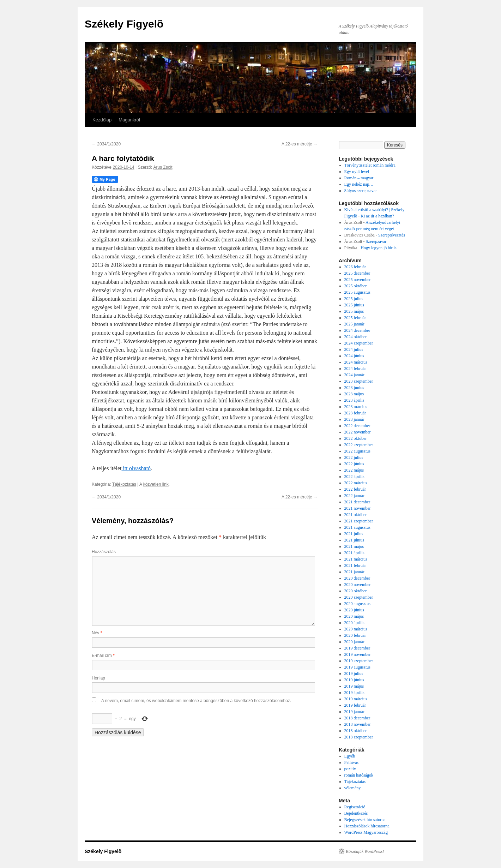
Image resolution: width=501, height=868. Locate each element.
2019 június (354, 680)
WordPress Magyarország (366, 832)
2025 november (358, 280)
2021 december (357, 502)
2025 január (354, 324)
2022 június (354, 464)
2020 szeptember (359, 597)
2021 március (356, 559)
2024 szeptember (359, 343)
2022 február (355, 489)
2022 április (354, 477)
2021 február (355, 565)
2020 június (354, 610)
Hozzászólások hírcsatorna (367, 826)
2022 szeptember (359, 445)
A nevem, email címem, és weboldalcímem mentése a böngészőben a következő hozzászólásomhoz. (196, 701)
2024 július (354, 349)
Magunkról (129, 120)
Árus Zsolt (163, 167)
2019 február (355, 705)
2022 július (354, 457)
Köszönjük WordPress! (365, 851)
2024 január (354, 375)
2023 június (354, 388)
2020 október (356, 591)
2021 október (356, 515)
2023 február (355, 413)
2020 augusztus (357, 604)
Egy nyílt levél (357, 172)
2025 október (356, 286)
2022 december (357, 426)
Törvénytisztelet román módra (370, 165)
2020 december (357, 578)
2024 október (356, 337)
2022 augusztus (357, 451)
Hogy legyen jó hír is (378, 248)
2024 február (355, 369)
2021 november (358, 508)
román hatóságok (359, 775)
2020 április (354, 623)
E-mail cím (103, 656)
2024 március (356, 362)
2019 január (354, 712)
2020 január (354, 642)
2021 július (354, 534)
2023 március (356, 407)
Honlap (98, 678)
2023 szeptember (359, 381)
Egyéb (350, 756)
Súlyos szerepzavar (361, 191)
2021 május (354, 546)
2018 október (356, 731)
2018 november (358, 724)
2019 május (354, 686)
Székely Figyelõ (124, 24)
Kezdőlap (102, 120)
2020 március (356, 629)
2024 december (357, 330)
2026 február (355, 267)
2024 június (354, 356)
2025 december (357, 273)
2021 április (354, 553)
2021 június (354, 540)
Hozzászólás (104, 552)
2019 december (357, 648)
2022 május (354, 470)
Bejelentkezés (356, 813)
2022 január (354, 496)
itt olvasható (136, 468)
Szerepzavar (376, 241)
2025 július (354, 299)
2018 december (357, 718)
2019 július (354, 674)
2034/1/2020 (106, 144)
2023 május (354, 394)
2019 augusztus (357, 667)
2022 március (356, 483)
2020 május (354, 616)
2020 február (355, 635)
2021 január (354, 572)
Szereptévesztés (392, 235)
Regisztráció (355, 807)
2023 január (354, 419)
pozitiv (350, 769)
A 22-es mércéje (300, 144)
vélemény (353, 788)
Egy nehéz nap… (359, 184)
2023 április (354, 400)
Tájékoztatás (124, 484)
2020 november (358, 585)
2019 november (358, 654)
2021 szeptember (359, 521)
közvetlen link (156, 484)
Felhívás (352, 762)
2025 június (354, 305)
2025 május (354, 311)
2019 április (354, 693)
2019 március (356, 699)
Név (97, 633)
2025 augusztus (357, 292)
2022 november (358, 432)
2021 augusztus (357, 527)
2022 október (356, 438)
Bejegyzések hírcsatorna (365, 820)
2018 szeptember (359, 737)
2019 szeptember (359, 661)
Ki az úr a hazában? (377, 216)
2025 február (355, 318)
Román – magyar (359, 178)
